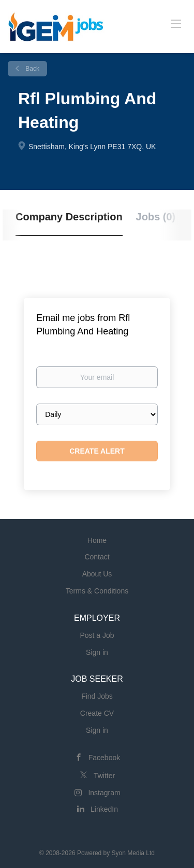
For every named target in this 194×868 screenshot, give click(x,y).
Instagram (104, 793)
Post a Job (97, 635)
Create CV (97, 713)
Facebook (104, 758)
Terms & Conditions (97, 591)
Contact (97, 557)
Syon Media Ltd (133, 853)
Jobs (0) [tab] (156, 217)
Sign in (97, 652)
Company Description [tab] (69, 217)
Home (97, 540)
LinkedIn (104, 809)
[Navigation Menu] (176, 23)
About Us (97, 574)
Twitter (104, 776)
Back (32, 69)
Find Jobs (97, 696)
